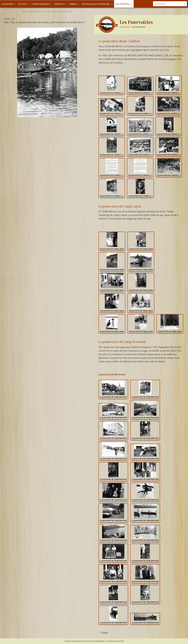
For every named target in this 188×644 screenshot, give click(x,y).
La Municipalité (42, 4)
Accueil (23, 4)
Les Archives (124, 4)
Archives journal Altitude (97, 4)
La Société (8, 4)
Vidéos (74, 4)
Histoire (60, 4)
